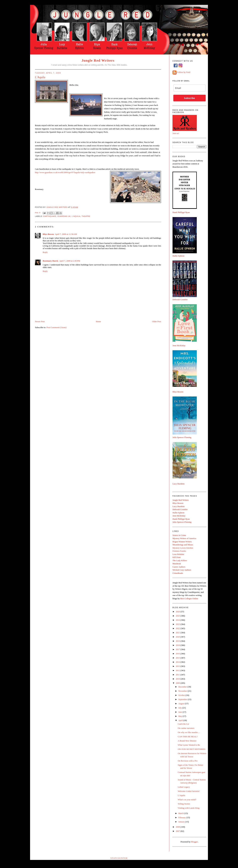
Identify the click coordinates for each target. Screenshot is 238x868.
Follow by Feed (184, 72)
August (182, 704)
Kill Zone (177, 557)
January (182, 822)
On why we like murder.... (189, 732)
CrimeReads (178, 573)
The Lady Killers (180, 560)
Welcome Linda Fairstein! (189, 791)
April (181, 720)
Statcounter (119, 858)
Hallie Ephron (178, 256)
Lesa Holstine (178, 554)
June (181, 712)
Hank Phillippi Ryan (181, 212)
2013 (178, 666)
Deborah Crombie (180, 299)
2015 (178, 658)
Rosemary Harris (50, 261)
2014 (178, 662)
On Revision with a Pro (188, 761)
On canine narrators (186, 728)
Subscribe (189, 98)
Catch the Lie (183, 724)
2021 (178, 633)
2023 (178, 624)
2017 (178, 649)
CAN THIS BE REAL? (188, 737)
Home (98, 321)
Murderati (177, 564)
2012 (178, 670)
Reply (45, 252)
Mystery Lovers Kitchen (183, 548)
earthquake (50, 216)
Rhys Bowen (48, 234)
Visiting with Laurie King (189, 808)
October (182, 695)
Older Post (157, 321)
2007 (178, 831)
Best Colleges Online (189, 598)
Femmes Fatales (179, 551)
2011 (178, 675)
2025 (178, 616)
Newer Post (40, 321)
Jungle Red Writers (98, 60)
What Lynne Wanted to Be (189, 745)
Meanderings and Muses (183, 545)
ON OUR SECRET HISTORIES (191, 749)
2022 (178, 628)
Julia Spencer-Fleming (182, 522)
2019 (178, 641)
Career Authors (179, 567)
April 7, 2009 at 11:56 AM (66, 234)
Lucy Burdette (179, 484)
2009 (178, 683)
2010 (178, 679)
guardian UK (64, 216)
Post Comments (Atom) (57, 327)
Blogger (194, 842)
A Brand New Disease (187, 741)
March (181, 813)
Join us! (176, 133)
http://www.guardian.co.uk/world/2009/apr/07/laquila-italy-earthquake (65, 172)
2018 (178, 645)
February (182, 817)
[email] (189, 88)
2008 (178, 827)
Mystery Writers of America (184, 538)
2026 (178, 612)
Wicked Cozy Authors (182, 570)
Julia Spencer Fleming (182, 437)
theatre (86, 216)
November (183, 691)
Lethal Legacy (184, 787)
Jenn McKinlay (179, 346)
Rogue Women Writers (182, 542)
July (180, 708)
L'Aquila (76, 216)
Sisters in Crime (179, 535)
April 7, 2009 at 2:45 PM (70, 261)
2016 (178, 654)
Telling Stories (184, 804)
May (181, 716)
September (183, 699)
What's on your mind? (187, 800)
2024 (178, 620)
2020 (178, 637)
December (183, 687)
